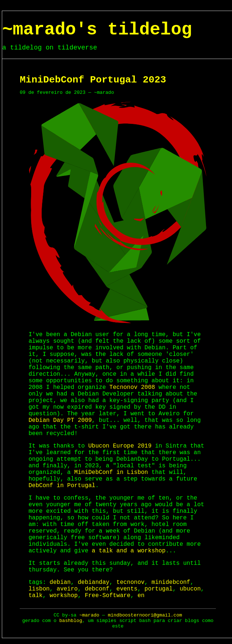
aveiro (67, 589)
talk (35, 596)
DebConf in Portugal (62, 486)
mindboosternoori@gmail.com (145, 615)
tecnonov (130, 582)
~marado (89, 615)
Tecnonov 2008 (132, 387)
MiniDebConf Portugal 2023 (93, 80)
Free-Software (108, 596)
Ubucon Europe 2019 (120, 446)
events (127, 589)
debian (60, 582)
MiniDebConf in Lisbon (111, 472)
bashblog (71, 621)
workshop (64, 596)
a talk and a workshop (129, 551)
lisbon (39, 589)
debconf (97, 589)
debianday (93, 582)
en (141, 596)
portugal (159, 589)
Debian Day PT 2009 (60, 420)
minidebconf (171, 582)
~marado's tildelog (97, 30)
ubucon (190, 589)
